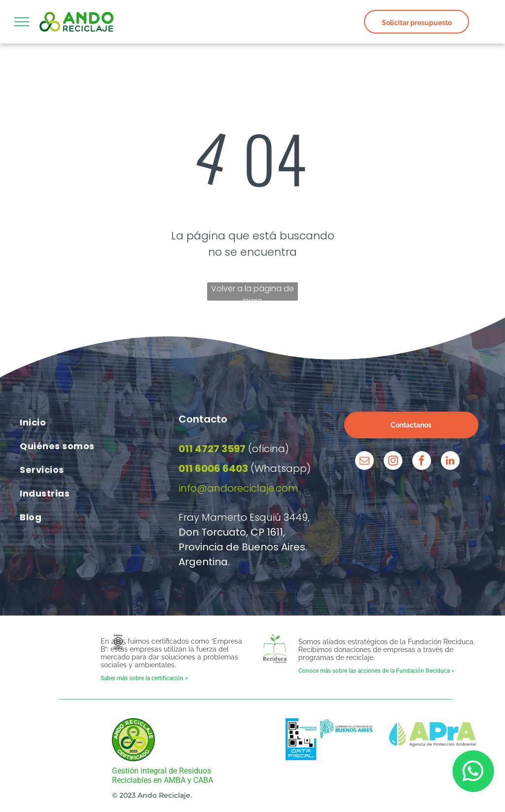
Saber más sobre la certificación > (144, 678)
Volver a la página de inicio (252, 292)
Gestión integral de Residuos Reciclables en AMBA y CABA (162, 775)
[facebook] (422, 462)
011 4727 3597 (212, 449)
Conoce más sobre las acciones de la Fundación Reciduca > (376, 671)
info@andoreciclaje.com (238, 488)
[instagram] (393, 462)
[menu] (22, 22)
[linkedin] (450, 462)
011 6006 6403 (213, 468)
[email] (364, 462)
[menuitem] (94, 422)
